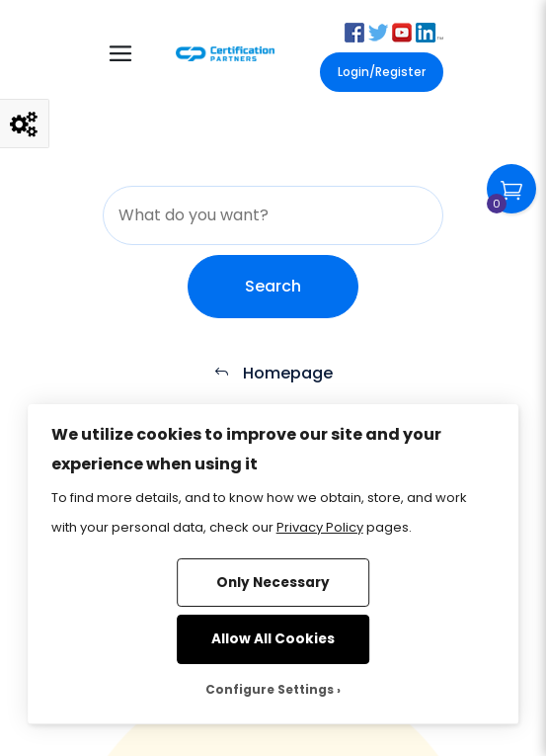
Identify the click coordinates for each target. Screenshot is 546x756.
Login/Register (382, 72)
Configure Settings (270, 689)
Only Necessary (273, 583)
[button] (354, 31)
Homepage (273, 373)
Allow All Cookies (273, 639)
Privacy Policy (320, 527)
